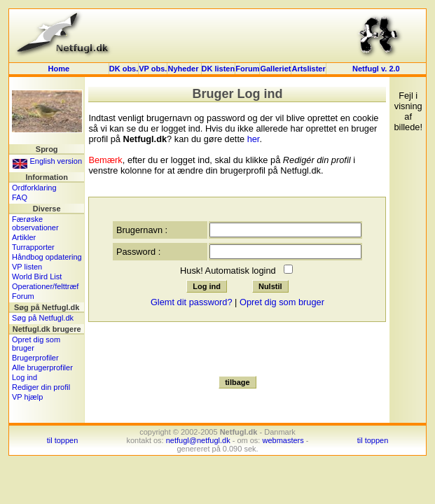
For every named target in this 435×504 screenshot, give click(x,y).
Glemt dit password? (192, 302)
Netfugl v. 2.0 (376, 69)
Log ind (25, 377)
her (254, 139)
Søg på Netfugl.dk (43, 318)
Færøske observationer (35, 223)
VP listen (27, 267)
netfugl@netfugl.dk (198, 440)
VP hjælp (27, 397)
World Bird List (37, 276)
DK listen (219, 69)
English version (47, 161)
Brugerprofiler (35, 358)
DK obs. (124, 69)
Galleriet (275, 69)
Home (59, 69)
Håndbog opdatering (47, 257)
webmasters (283, 440)
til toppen (63, 440)
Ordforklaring (34, 188)
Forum (247, 69)
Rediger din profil (41, 387)
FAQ (20, 197)
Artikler (24, 237)
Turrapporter (33, 247)
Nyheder (184, 69)
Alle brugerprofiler (42, 367)
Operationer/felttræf (45, 286)
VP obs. (153, 69)
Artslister (308, 69)
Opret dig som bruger (282, 302)
